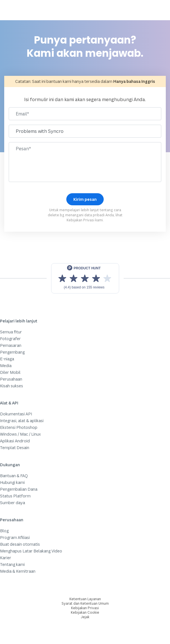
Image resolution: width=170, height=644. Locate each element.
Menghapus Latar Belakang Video (31, 551)
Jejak (85, 617)
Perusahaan (11, 379)
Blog (4, 531)
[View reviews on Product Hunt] (85, 278)
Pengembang (12, 352)
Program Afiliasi (15, 537)
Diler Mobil (10, 372)
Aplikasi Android (15, 441)
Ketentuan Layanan (85, 599)
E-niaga (7, 359)
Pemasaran (11, 345)
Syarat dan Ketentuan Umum (85, 603)
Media (6, 366)
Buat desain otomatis (20, 544)
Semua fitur (11, 332)
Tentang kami (12, 564)
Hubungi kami (12, 482)
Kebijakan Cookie (85, 612)
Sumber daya (13, 503)
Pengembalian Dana (19, 489)
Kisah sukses (12, 386)
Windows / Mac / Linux (20, 434)
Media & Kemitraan (18, 571)
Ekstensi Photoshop (19, 427)
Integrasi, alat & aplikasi (22, 421)
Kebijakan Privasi (81, 220)
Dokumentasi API (16, 414)
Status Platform (15, 496)
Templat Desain (15, 448)
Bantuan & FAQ (14, 476)
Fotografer (10, 339)
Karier (6, 558)
